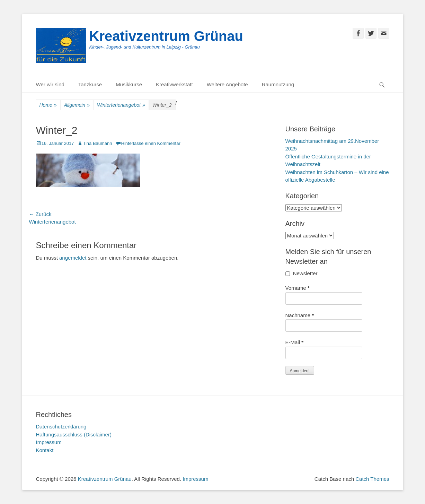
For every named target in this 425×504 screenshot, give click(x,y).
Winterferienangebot (121, 105)
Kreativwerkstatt (174, 84)
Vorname (298, 288)
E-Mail (295, 342)
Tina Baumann (97, 143)
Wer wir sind (50, 84)
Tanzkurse (90, 84)
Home (48, 105)
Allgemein (77, 105)
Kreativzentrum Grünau (166, 36)
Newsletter (302, 273)
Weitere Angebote (227, 84)
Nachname (300, 315)
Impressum (49, 442)
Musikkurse (129, 84)
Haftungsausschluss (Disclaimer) (74, 435)
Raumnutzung (278, 84)
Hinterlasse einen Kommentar (151, 143)
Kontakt (45, 450)
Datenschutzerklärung (61, 427)
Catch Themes (372, 479)
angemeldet (73, 258)
